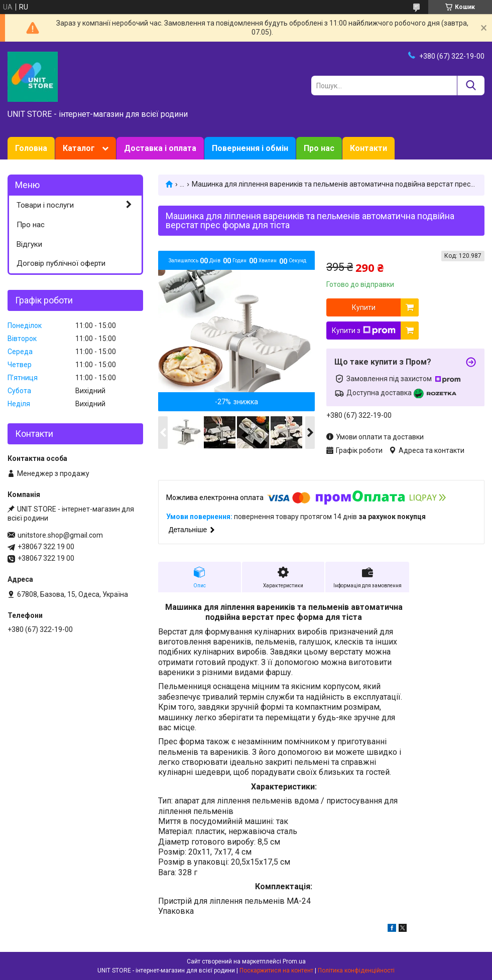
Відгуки (29, 244)
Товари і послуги (45, 205)
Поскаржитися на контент (276, 970)
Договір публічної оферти (61, 263)
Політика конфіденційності (356, 970)
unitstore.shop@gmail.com (60, 535)
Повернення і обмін (250, 148)
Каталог (79, 148)
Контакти (368, 148)
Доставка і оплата (160, 148)
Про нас (319, 148)
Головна (31, 148)
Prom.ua (294, 961)
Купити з (364, 331)
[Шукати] (471, 86)
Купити (364, 307)
